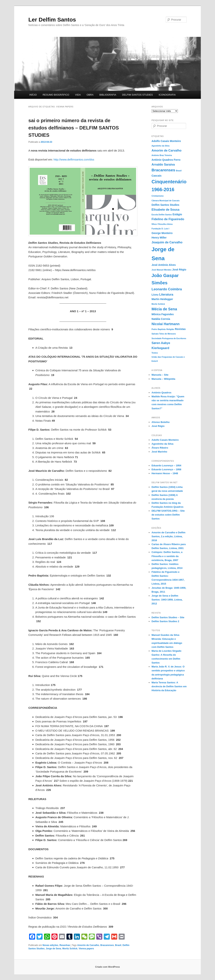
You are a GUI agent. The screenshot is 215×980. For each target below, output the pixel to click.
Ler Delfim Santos (52, 20)
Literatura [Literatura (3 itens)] (166, 294)
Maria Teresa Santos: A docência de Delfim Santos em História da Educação (169, 686)
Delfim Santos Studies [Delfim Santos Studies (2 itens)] (165, 205)
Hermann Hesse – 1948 (165, 473)
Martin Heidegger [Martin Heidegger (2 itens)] (162, 299)
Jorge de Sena (53, 949)
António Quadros (161, 393)
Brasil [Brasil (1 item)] (179, 171)
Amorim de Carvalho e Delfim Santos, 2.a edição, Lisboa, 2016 (168, 536)
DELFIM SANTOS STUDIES (137, 95)
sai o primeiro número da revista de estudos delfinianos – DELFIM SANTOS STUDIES (74, 128)
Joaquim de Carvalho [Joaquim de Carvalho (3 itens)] (167, 242)
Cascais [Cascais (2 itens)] (156, 176)
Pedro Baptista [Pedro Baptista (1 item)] (159, 329)
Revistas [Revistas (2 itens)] (180, 329)
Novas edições (50, 945)
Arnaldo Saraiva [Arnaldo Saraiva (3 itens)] (163, 164)
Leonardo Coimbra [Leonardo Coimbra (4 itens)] (167, 289)
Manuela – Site (160, 375)
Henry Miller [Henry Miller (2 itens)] (159, 238)
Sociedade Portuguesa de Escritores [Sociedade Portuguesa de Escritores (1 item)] (169, 338)
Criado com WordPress (107, 967)
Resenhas (65, 945)
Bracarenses (107, 945)
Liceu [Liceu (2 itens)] (155, 295)
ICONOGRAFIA (167, 95)
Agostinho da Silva (162, 444)
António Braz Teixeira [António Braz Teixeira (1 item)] (162, 155)
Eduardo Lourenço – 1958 (166, 469)
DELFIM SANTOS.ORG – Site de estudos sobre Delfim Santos (168, 515)
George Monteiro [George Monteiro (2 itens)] (162, 233)
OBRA (90, 95)
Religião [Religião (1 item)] (170, 329)
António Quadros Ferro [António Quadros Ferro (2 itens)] (166, 160)
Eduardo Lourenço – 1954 (166, 465)
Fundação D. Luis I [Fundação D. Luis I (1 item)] (160, 229)
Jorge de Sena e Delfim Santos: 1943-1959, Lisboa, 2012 (167, 600)
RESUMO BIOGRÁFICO (56, 95)
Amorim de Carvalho (88, 945)
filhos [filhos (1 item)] (154, 224)
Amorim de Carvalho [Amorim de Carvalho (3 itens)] (166, 150)
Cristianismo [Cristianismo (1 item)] (158, 196)
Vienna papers (86, 949)
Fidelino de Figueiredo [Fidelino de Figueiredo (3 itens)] (168, 219)
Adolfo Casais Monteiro (165, 440)
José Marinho (159, 452)
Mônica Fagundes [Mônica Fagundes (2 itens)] (163, 314)
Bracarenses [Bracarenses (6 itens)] (163, 170)
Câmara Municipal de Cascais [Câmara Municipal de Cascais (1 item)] (166, 201)
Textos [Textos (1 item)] (155, 353)
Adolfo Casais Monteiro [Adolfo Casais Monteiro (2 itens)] (166, 141)
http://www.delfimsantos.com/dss (74, 159)
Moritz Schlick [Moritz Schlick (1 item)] (158, 304)
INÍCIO (33, 95)
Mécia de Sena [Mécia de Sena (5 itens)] (164, 309)
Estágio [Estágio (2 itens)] (177, 214)
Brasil (118, 945)
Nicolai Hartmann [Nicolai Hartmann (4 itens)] (166, 324)
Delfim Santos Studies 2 (165, 621)
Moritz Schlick (70, 949)
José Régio (158, 426)
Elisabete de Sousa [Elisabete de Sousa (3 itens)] (165, 210)
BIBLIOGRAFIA (108, 95)
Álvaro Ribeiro (160, 448)
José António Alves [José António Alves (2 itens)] (164, 265)
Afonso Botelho (161, 422)
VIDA (78, 95)
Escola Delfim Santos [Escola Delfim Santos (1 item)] (162, 215)
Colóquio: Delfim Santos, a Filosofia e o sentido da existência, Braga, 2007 (167, 556)
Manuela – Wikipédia (163, 379)
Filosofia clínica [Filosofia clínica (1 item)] (165, 224)
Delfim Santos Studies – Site (168, 617)
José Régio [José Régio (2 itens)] (179, 270)
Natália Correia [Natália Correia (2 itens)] (161, 319)
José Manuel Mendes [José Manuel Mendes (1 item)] (162, 270)
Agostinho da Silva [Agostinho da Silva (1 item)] (161, 146)
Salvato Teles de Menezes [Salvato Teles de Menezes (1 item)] (164, 334)
